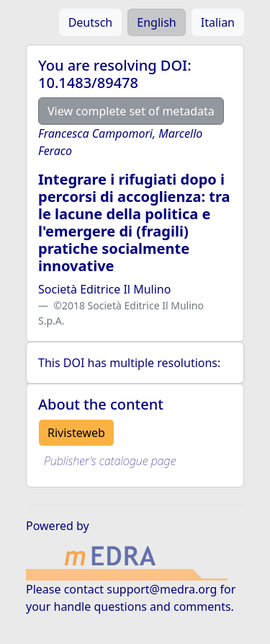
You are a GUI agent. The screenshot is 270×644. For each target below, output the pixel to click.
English (156, 22)
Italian (218, 22)
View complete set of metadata (131, 111)
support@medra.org (162, 589)
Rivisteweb (76, 433)
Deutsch (91, 22)
